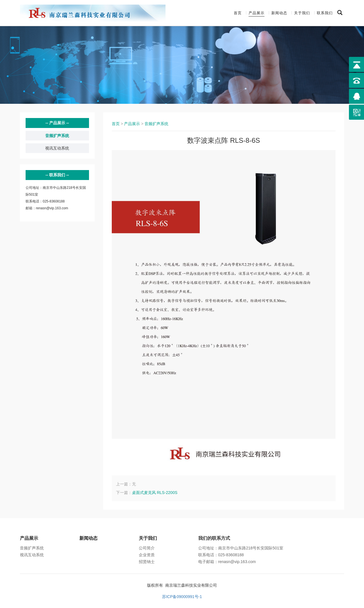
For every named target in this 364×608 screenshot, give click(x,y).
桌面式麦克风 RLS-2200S (155, 493)
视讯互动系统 (57, 148)
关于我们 (302, 13)
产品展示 (257, 13)
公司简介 (147, 548)
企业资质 (147, 555)
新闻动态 (279, 13)
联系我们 (325, 13)
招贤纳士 (147, 562)
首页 (238, 13)
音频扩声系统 (57, 136)
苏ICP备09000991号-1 (182, 597)
